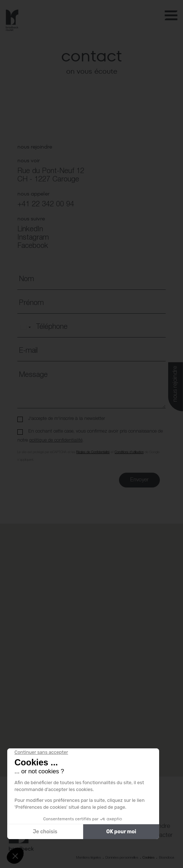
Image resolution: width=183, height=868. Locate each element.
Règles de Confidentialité (93, 452)
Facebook (33, 246)
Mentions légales (88, 858)
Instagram (33, 238)
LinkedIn (30, 229)
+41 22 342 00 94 (46, 205)
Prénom (31, 303)
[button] (91, 643)
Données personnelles (122, 858)
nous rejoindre (175, 384)
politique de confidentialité (56, 440)
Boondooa (167, 858)
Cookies (148, 858)
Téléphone (52, 327)
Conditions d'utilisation (129, 452)
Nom (26, 279)
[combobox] (25, 327)
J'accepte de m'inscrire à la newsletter (67, 419)
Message (33, 375)
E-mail (28, 351)
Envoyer (139, 480)
